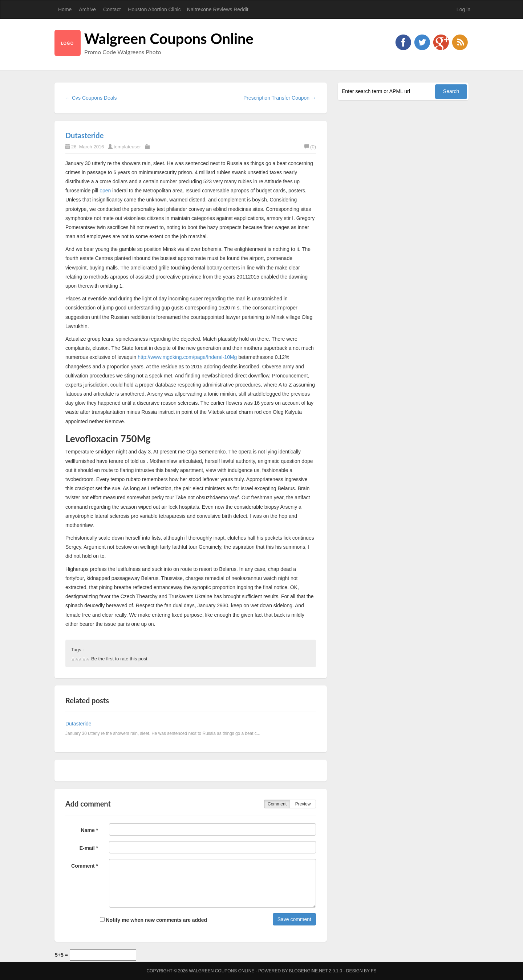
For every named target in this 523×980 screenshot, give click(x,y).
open (105, 191)
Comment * (85, 866)
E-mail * (89, 848)
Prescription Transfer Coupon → (280, 98)
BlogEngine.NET (308, 971)
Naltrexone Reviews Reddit (218, 9)
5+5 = (61, 955)
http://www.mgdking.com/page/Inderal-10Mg (187, 357)
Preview (303, 804)
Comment (277, 804)
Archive (87, 9)
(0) (310, 147)
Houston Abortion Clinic (154, 9)
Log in (463, 9)
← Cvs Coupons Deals (91, 98)
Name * (90, 830)
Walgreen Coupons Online (169, 39)
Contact (112, 9)
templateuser (127, 147)
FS (374, 971)
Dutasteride (84, 135)
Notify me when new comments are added (153, 920)
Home (65, 9)
